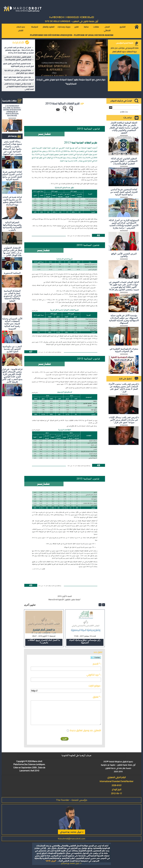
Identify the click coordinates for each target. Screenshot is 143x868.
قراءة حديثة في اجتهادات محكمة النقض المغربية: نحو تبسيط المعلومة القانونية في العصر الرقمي (19, 86)
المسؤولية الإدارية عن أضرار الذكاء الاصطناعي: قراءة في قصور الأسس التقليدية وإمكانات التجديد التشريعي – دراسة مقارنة (124, 224)
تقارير (76, 27)
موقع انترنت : (95, 686)
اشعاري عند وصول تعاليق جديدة (85, 730)
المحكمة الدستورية (12, 273)
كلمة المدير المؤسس (125, 43)
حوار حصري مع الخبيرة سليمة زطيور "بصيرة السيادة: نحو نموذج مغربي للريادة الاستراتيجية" (19, 78)
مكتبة (86, 27)
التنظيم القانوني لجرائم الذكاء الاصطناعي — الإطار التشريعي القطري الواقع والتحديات (19, 58)
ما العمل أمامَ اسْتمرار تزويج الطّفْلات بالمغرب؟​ (44, 641)
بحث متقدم (124, 112)
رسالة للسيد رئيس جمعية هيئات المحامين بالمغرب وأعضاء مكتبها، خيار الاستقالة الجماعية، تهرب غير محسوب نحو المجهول (12, 148)
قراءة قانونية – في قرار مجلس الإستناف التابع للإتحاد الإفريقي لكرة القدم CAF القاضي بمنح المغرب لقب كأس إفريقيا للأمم (12, 375)
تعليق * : (97, 697)
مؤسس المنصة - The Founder (72, 800)
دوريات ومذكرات (64, 27)
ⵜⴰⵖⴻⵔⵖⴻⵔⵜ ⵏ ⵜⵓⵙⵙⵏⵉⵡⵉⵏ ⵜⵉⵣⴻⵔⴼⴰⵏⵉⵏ (71, 17)
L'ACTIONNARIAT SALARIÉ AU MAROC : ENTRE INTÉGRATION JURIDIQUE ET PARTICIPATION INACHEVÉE (12, 111)
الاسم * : (97, 664)
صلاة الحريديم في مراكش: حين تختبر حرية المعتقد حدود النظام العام (19, 72)
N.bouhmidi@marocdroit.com (71, 839)
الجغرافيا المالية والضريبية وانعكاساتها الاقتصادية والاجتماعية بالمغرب (12, 226)
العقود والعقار (49, 27)
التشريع (123, 27)
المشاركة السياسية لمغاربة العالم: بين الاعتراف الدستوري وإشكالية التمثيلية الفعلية (12, 296)
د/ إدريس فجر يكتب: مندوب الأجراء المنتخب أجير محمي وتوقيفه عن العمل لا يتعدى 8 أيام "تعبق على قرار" (124, 388)
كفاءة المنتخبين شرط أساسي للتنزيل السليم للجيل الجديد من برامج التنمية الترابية (18, 65)
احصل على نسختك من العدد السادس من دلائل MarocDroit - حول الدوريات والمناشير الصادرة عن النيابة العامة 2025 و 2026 (19, 50)
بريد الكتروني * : (94, 675)
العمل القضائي (107, 29)
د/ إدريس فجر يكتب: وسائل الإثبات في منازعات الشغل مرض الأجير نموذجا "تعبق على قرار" (124, 420)
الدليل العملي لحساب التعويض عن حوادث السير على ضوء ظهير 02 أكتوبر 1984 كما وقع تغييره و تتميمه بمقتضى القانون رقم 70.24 (124, 286)
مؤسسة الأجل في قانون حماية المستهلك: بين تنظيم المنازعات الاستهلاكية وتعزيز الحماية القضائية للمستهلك (124, 319)
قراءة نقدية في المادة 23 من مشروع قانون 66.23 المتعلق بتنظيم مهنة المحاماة (12, 201)
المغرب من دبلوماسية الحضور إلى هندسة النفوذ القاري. (12, 349)
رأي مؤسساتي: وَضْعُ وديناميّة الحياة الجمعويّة (85, 641)
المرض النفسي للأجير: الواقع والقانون (124, 255)
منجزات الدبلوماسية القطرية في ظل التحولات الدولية (124, 350)
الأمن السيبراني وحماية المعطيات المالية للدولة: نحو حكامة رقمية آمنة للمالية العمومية (12, 324)
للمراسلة (35, 27)
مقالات (96, 27)
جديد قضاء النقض (21, 29)
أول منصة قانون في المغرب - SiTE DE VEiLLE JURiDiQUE (72, 21)
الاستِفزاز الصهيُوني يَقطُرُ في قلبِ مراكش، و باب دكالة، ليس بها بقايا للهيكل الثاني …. (12, 251)
